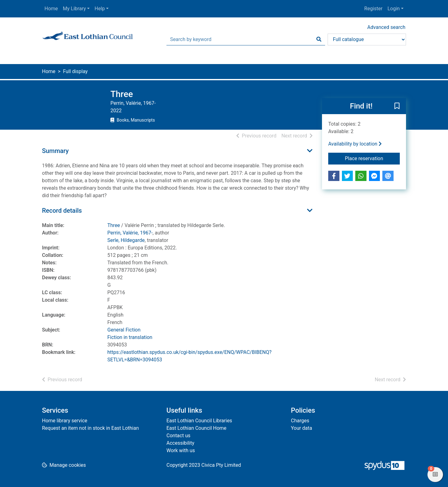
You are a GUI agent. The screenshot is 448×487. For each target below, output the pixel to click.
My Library (74, 9)
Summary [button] (55, 151)
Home (51, 9)
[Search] (319, 39)
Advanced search (386, 27)
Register (373, 9)
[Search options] (367, 39)
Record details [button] (62, 211)
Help (100, 9)
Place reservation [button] (373, 158)
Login (393, 9)
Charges (300, 421)
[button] (397, 106)
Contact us (178, 436)
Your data (301, 428)
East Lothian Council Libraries (199, 421)
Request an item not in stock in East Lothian (90, 428)
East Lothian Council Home (196, 428)
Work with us (181, 450)
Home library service (65, 421)
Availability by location (355, 144)
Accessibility (180, 443)
